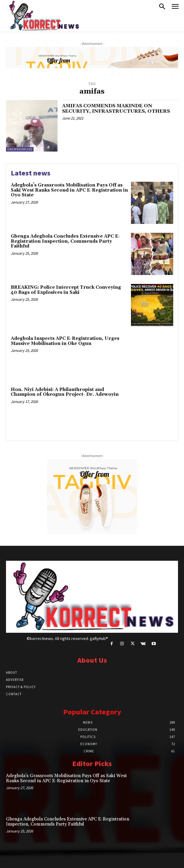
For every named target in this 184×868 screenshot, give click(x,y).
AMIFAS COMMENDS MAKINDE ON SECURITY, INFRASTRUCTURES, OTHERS (116, 109)
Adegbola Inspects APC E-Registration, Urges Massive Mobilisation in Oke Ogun (65, 341)
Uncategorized (20, 149)
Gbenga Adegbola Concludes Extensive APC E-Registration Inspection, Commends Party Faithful (65, 241)
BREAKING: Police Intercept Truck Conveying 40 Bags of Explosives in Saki (66, 290)
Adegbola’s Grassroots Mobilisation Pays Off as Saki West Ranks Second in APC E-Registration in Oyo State (69, 190)
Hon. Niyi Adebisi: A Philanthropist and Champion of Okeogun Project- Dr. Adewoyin (65, 392)
